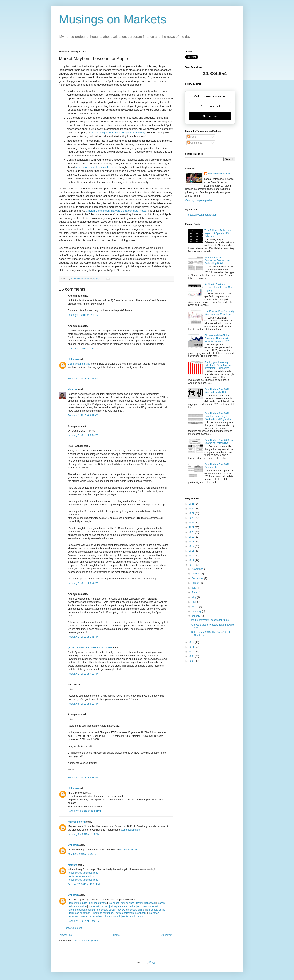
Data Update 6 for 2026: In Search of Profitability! (218, 442)
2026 (192, 504)
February (197, 611)
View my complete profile (198, 200)
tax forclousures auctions (81, 876)
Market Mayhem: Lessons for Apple (210, 620)
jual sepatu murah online (122, 906)
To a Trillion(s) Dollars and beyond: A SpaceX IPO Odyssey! (218, 233)
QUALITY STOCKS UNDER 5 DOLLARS (90, 648)
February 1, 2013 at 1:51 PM (83, 637)
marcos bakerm (77, 822)
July (194, 588)
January (196, 616)
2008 (192, 661)
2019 (192, 537)
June (194, 592)
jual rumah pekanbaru (80, 913)
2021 (192, 527)
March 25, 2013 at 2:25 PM (82, 854)
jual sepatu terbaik (106, 910)
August (196, 583)
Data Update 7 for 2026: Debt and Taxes (217, 466)
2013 (192, 565)
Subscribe (210, 116)
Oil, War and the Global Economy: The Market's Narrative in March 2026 (217, 338)
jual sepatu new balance (122, 903)
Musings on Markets (113, 19)
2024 (192, 513)
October (196, 574)
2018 (192, 542)
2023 (192, 518)
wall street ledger (129, 850)
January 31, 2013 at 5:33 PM (83, 315)
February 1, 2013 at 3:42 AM (83, 415)
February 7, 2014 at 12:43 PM (84, 921)
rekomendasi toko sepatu (81, 910)
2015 (192, 556)
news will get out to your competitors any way (119, 132)
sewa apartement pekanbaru (131, 913)
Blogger (153, 962)
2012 (192, 642)
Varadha (73, 389)
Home (116, 935)
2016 (192, 551)
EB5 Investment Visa (79, 364)
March (195, 607)
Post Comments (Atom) (86, 941)
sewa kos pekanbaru (93, 916)
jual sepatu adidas (78, 903)
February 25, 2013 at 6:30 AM (84, 834)
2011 (192, 647)
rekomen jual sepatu (148, 906)
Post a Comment (73, 928)
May (194, 597)
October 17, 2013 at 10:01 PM (84, 884)
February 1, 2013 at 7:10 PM (83, 674)
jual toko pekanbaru (104, 913)
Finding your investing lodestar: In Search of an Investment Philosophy (217, 365)
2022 (192, 523)
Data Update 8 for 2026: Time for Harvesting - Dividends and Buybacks (217, 416)
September (198, 578)
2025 (192, 509)
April (194, 602)
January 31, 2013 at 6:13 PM (83, 349)
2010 (192, 652)
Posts (192, 137)
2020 (192, 532)
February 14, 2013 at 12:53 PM (84, 811)
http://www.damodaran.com (203, 215)
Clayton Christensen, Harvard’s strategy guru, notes (116, 211)
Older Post (166, 935)
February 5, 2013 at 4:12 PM (83, 704)
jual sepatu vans (98, 903)
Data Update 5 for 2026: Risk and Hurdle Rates (217, 391)
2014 (192, 560)
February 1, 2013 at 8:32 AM (83, 435)
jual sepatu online (98, 906)
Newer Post (66, 935)
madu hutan (137, 916)
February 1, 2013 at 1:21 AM (83, 379)
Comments (195, 143)
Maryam (73, 865)
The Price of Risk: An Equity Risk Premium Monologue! (219, 313)
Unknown (73, 359)
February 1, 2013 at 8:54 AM (83, 583)
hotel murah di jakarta (117, 916)
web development (131, 830)
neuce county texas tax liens (83, 873)
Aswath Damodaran (219, 174)
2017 (192, 546)
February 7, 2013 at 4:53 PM (83, 778)
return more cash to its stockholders (96, 167)
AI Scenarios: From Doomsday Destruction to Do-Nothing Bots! (218, 260)
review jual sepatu (146, 903)
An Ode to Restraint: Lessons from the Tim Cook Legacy (219, 287)
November (197, 569)
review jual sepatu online (131, 910)
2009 (192, 656)
